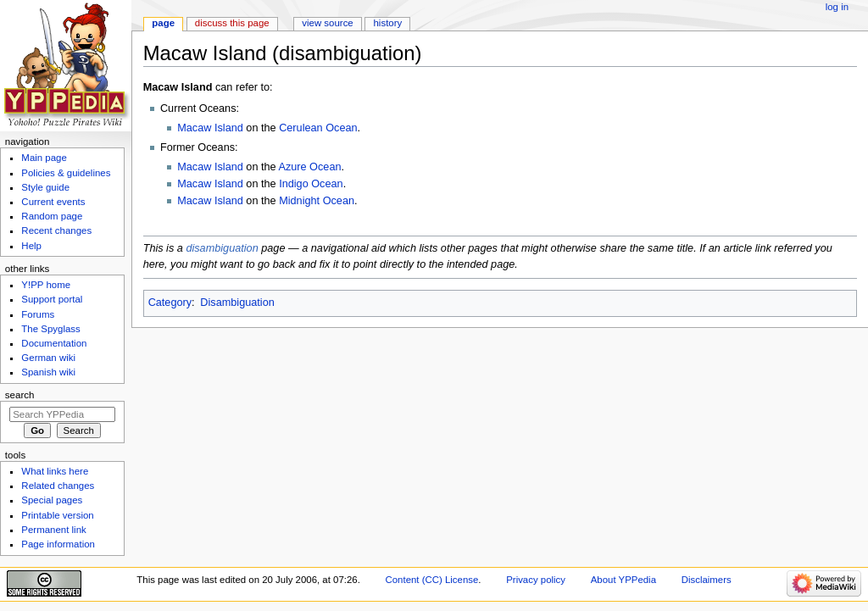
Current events (53, 202)
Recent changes (56, 231)
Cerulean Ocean (318, 128)
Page (163, 23)
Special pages (52, 500)
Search (20, 395)
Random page (52, 216)
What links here (55, 471)
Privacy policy (536, 580)
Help (31, 246)
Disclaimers (707, 580)
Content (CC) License (432, 580)
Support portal (52, 299)
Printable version (57, 515)
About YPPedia (623, 580)
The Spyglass (50, 329)
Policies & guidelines (66, 173)
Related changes (58, 486)
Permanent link (53, 530)
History (388, 23)
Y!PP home (46, 285)
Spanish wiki (48, 372)
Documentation (54, 343)
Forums (38, 314)
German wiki (48, 358)
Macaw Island (210, 128)
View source (327, 23)
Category (170, 303)
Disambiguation (237, 303)
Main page (44, 158)
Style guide (45, 187)
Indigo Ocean (311, 184)
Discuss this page (232, 23)
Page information (58, 544)
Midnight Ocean (317, 201)
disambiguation (222, 248)
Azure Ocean (309, 167)
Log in (837, 7)
